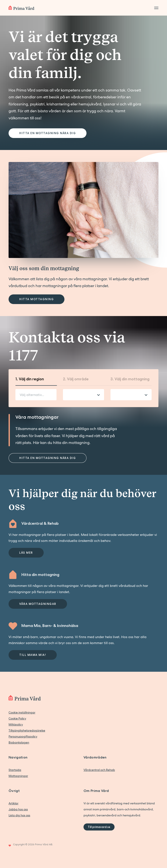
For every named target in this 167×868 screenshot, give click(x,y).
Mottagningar (18, 776)
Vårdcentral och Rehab (99, 770)
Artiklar (13, 803)
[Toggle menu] (155, 8)
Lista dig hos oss (19, 815)
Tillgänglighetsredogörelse (27, 730)
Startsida (15, 770)
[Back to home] (21, 8)
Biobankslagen (19, 742)
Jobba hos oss (18, 809)
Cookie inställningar (22, 712)
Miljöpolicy (16, 724)
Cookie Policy (17, 718)
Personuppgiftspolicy (23, 736)
